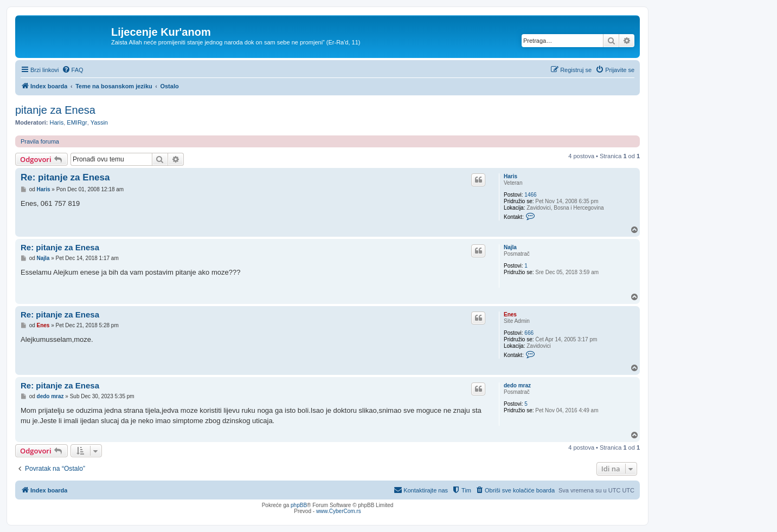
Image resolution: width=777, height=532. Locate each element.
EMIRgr (77, 122)
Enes (510, 314)
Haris (57, 122)
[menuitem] (73, 70)
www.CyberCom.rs (339, 511)
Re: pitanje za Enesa (65, 177)
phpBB (299, 505)
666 (529, 333)
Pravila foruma (40, 141)
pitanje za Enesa (55, 110)
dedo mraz (517, 385)
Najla (510, 247)
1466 (530, 195)
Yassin (99, 122)
